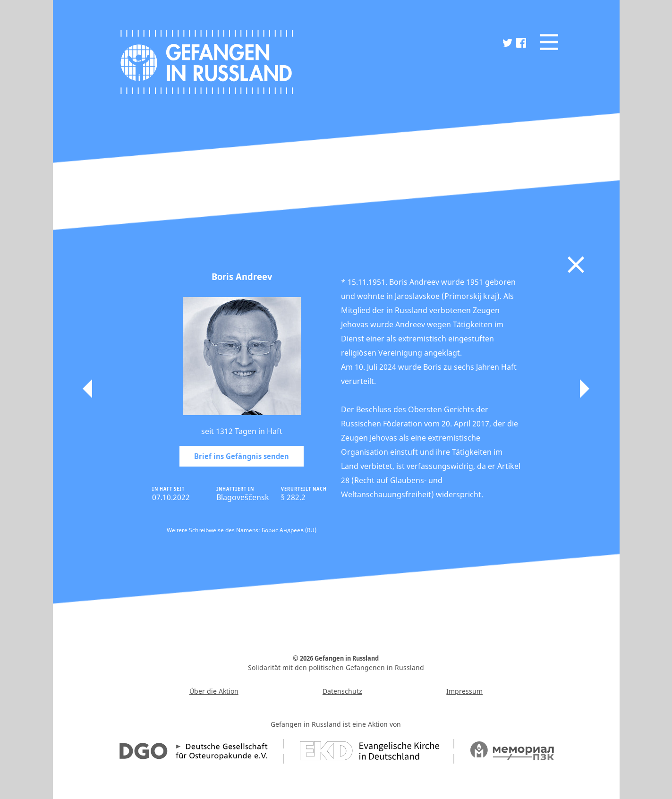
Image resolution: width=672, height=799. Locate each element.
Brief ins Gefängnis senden (242, 456)
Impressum (464, 691)
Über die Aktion (214, 691)
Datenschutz (342, 691)
